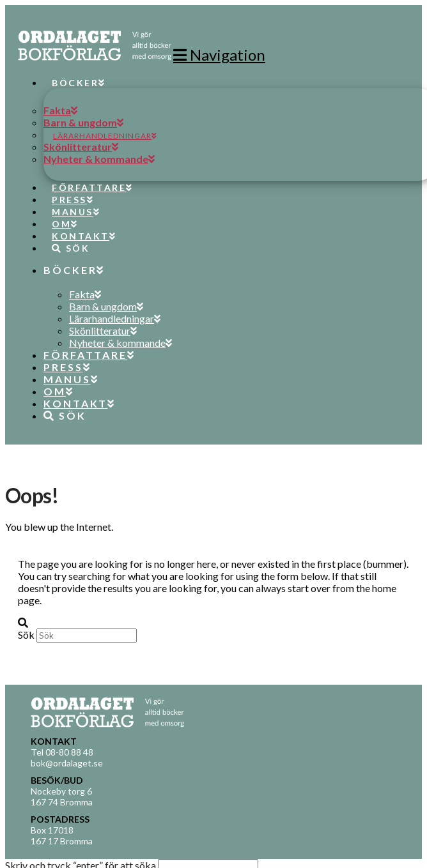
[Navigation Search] (66, 236)
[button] (219, 55)
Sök (26, 635)
